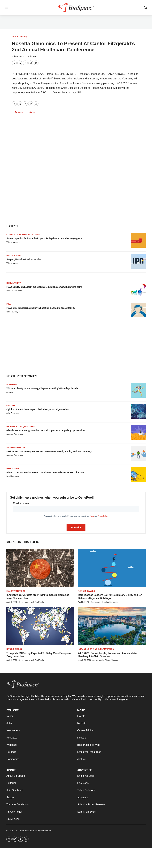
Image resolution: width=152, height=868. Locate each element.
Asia (32, 112)
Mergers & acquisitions (21, 426)
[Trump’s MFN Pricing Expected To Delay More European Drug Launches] (40, 626)
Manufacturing (16, 591)
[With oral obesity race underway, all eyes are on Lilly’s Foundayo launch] (138, 390)
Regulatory (14, 283)
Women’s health (16, 447)
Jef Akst (10, 392)
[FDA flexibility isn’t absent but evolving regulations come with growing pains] (138, 289)
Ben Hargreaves (13, 476)
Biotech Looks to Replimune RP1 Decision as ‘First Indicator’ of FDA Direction (45, 472)
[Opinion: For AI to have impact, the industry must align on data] (138, 411)
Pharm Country (19, 37)
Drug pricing (14, 649)
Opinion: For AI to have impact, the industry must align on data (37, 409)
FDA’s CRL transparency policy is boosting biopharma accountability (41, 308)
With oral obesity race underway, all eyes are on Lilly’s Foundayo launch (42, 388)
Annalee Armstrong (15, 434)
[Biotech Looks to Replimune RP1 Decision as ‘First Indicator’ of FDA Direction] (138, 475)
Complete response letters (23, 234)
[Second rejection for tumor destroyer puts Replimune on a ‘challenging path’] (138, 240)
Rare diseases (86, 591)
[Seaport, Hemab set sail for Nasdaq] (138, 261)
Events (19, 112)
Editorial (12, 384)
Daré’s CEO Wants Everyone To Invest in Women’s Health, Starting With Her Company (49, 451)
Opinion (11, 405)
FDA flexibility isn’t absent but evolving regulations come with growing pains (44, 287)
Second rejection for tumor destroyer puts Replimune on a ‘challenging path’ (44, 238)
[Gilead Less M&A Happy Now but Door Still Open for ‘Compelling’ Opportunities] (138, 432)
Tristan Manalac (13, 242)
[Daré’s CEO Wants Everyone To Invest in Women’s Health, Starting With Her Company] (138, 453)
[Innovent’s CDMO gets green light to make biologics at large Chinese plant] (40, 568)
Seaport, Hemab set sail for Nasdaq (24, 259)
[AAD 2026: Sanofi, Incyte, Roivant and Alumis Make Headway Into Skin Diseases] (112, 626)
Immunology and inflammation (96, 649)
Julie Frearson (13, 413)
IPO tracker (14, 255)
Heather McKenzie (14, 291)
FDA (9, 304)
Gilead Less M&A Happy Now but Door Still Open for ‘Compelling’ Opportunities (46, 430)
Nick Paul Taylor (13, 312)
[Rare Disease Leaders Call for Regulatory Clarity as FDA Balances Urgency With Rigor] (112, 568)
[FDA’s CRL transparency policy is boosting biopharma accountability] (138, 310)
